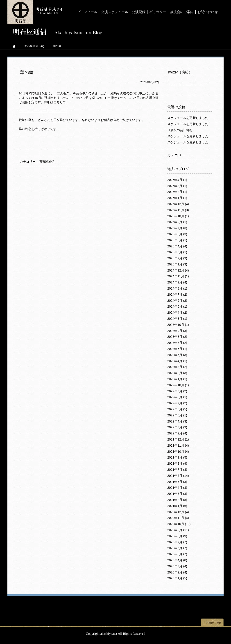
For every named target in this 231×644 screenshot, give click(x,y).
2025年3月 (177, 252)
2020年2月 (177, 572)
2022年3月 (177, 427)
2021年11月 (178, 445)
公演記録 (139, 12)
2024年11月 (178, 276)
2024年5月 (177, 306)
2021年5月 (177, 482)
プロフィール (87, 12)
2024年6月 (177, 301)
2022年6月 (177, 409)
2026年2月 (177, 192)
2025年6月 (177, 234)
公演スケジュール (115, 12)
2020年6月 (177, 548)
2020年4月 (177, 560)
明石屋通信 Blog (34, 46)
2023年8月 (177, 337)
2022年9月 (177, 391)
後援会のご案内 (182, 12)
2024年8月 (177, 288)
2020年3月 (177, 566)
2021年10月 (178, 452)
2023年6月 (177, 349)
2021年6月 (178, 476)
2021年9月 (177, 457)
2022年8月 (177, 397)
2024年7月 (177, 295)
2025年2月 (177, 258)
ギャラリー (158, 12)
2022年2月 (177, 433)
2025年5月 (177, 240)
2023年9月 (177, 331)
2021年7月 (177, 470)
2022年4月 (177, 421)
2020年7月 (177, 542)
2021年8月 (177, 464)
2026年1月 (177, 198)
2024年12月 (178, 270)
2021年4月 (177, 488)
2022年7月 (177, 403)
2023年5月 (177, 355)
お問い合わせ (208, 12)
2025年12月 (178, 204)
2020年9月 (178, 530)
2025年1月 (177, 264)
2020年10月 (179, 524)
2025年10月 (178, 216)
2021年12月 (178, 439)
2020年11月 (178, 518)
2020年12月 (178, 512)
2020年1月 (177, 578)
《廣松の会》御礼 (180, 130)
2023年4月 (177, 361)
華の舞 (27, 72)
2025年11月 (178, 210)
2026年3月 (177, 186)
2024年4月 (177, 313)
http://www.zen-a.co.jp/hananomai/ (43, 111)
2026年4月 (177, 180)
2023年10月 (178, 325)
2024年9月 (177, 282)
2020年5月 (177, 554)
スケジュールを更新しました (188, 118)
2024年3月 (177, 319)
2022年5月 (177, 415)
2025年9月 (177, 222)
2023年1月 (177, 379)
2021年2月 (177, 500)
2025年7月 (177, 228)
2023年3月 (177, 367)
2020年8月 (177, 536)
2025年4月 (177, 246)
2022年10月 (178, 385)
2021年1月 (177, 506)
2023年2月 (177, 373)
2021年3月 (177, 494)
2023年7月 (177, 343)
